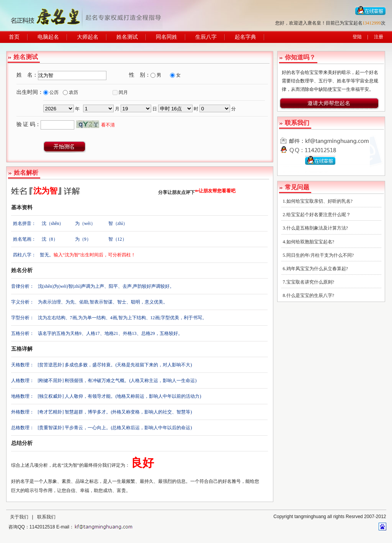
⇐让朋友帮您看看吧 (215, 191)
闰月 (123, 92)
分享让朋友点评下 (176, 192)
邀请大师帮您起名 (329, 103)
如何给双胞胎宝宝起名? (310, 242)
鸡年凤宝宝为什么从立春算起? (317, 269)
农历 (73, 92)
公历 (54, 92)
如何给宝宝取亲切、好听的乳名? (319, 201)
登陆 (357, 37)
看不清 (108, 125)
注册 (379, 37)
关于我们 (19, 517)
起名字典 (245, 37)
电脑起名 (48, 37)
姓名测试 (127, 37)
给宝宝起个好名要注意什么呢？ (318, 215)
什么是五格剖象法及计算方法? (317, 228)
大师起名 (88, 37)
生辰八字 (206, 37)
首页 (14, 37)
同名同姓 (167, 37)
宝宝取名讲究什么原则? (310, 282)
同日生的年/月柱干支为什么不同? (320, 255)
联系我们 (46, 517)
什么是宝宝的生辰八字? (310, 295)
